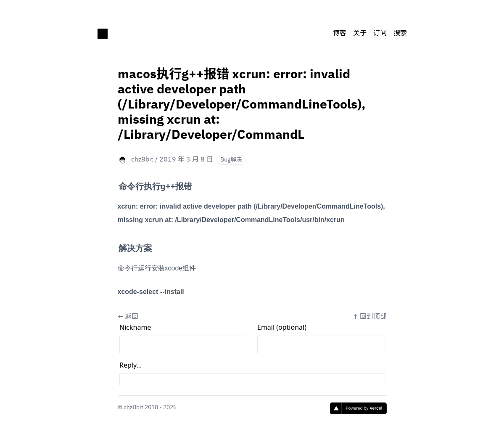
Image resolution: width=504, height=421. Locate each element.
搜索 (400, 34)
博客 (340, 34)
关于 (360, 34)
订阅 (380, 34)
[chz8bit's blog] (103, 34)
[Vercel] (358, 408)
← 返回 (128, 317)
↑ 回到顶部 (370, 317)
